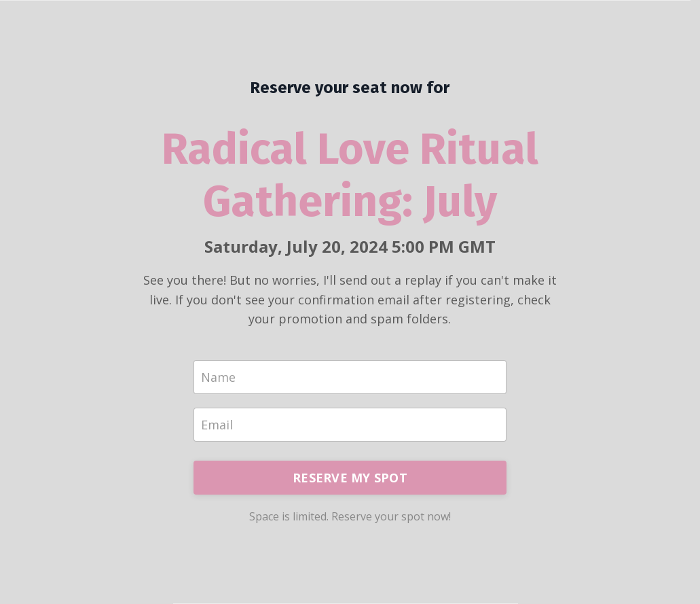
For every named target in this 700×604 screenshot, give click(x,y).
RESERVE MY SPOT (350, 478)
